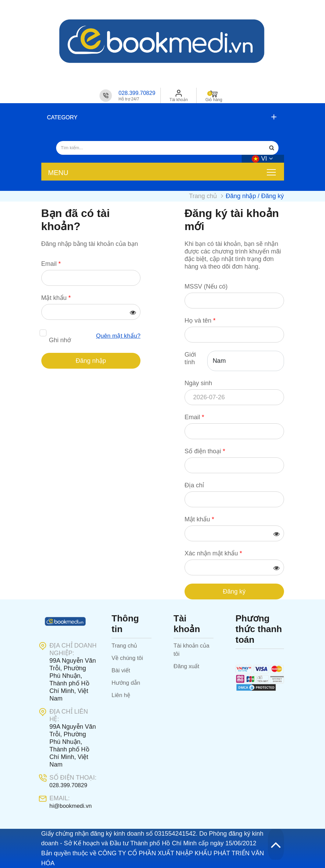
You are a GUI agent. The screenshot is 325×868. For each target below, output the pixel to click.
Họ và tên (200, 320)
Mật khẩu (56, 297)
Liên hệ (122, 695)
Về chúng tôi (129, 658)
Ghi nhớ (60, 340)
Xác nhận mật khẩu (213, 553)
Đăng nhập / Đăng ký (255, 196)
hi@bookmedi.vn (73, 805)
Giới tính (190, 358)
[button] (161, 117)
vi (262, 158)
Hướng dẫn (127, 682)
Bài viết (122, 670)
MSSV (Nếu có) (206, 286)
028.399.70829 (137, 93)
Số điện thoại (205, 451)
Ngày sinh (198, 383)
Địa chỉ (194, 485)
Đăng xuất (188, 666)
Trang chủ (125, 645)
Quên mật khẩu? (117, 336)
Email (51, 263)
